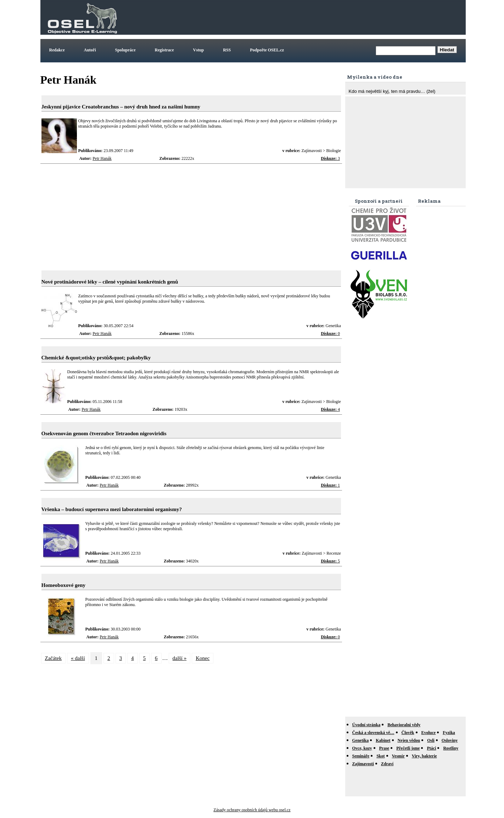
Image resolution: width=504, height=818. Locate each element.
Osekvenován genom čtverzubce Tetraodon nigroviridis (104, 433)
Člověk (408, 733)
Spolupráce (125, 50)
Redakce (57, 50)
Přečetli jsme (408, 748)
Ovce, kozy (362, 748)
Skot (380, 756)
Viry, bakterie (424, 756)
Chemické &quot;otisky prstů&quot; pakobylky (96, 358)
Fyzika (449, 733)
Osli (431, 740)
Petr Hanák (102, 158)
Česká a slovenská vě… (373, 733)
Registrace (164, 50)
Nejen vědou (409, 740)
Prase (384, 748)
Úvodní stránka (366, 725)
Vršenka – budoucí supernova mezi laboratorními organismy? (112, 509)
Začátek (53, 658)
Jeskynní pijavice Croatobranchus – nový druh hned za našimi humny (121, 107)
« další (78, 658)
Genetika (361, 740)
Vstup (199, 50)
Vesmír (398, 756)
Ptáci (431, 748)
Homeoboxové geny (64, 585)
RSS (227, 50)
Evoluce (429, 733)
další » (180, 658)
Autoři (90, 50)
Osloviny (450, 740)
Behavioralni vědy (404, 725)
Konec (203, 658)
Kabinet (383, 740)
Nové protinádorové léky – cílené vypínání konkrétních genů (110, 282)
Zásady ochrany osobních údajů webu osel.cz (252, 810)
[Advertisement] (335, 17)
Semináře (361, 756)
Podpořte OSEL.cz (267, 50)
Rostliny (451, 748)
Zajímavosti (363, 764)
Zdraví (387, 764)
